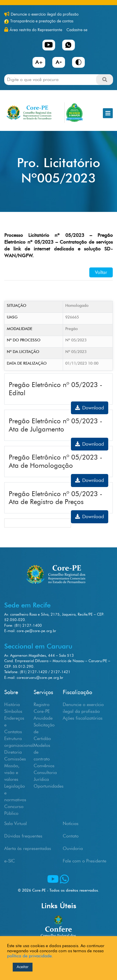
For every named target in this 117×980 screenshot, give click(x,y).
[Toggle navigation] (108, 113)
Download (90, 408)
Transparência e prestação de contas (42, 21)
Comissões (15, 759)
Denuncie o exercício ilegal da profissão (45, 14)
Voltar (101, 272)
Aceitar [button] (23, 967)
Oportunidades (49, 786)
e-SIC (10, 861)
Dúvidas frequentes (23, 836)
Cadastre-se (77, 30)
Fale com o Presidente (84, 861)
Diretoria (13, 752)
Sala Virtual (16, 823)
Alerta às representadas (28, 848)
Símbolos (13, 711)
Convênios (44, 766)
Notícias (71, 823)
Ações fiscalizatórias (83, 718)
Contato (71, 836)
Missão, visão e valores (12, 772)
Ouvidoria (73, 848)
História (12, 704)
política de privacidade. (30, 956)
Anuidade (43, 718)
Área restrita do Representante (36, 30)
